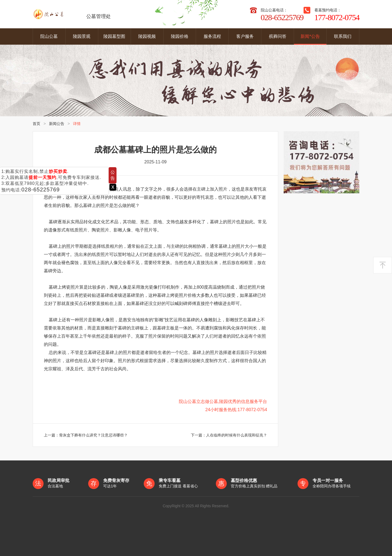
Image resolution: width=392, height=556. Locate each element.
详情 (77, 124)
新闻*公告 (310, 36)
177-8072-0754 (337, 17)
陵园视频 (147, 36)
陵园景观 (82, 36)
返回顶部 (383, 265)
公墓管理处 (72, 14)
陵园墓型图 (114, 36)
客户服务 (245, 36)
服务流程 (212, 36)
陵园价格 (180, 36)
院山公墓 (49, 36)
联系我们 (343, 36)
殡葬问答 (278, 36)
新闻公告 (57, 124)
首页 (36, 124)
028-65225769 (40, 190)
